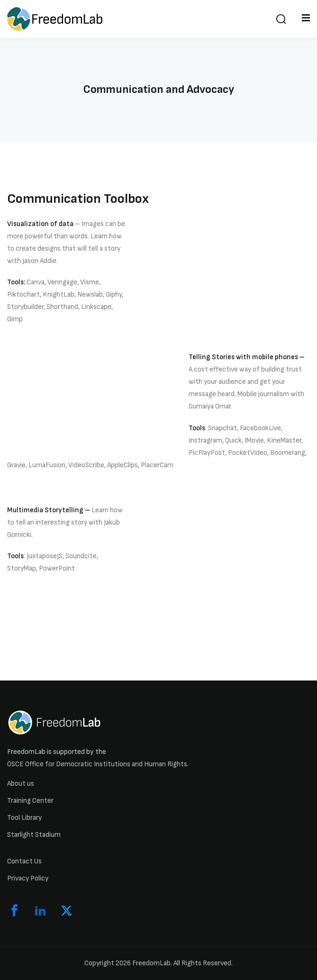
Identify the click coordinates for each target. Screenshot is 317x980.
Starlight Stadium (34, 835)
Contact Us (24, 861)
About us (21, 784)
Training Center (30, 801)
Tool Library (24, 818)
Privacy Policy (28, 878)
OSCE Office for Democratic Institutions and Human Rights (97, 764)
